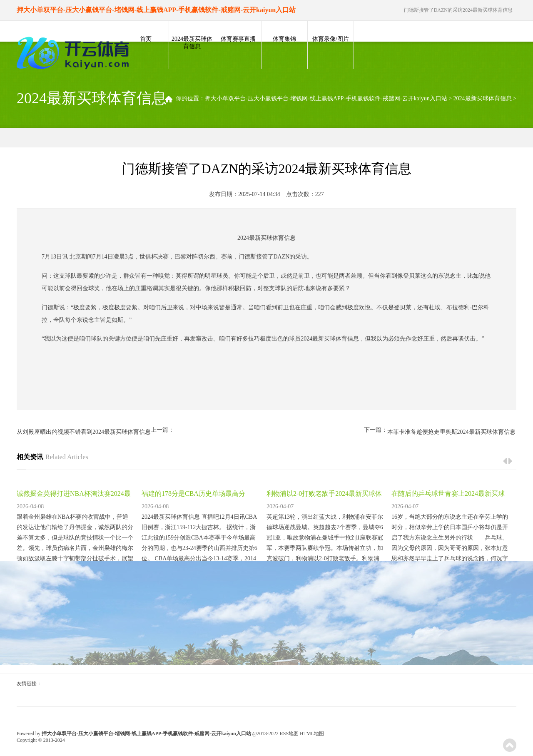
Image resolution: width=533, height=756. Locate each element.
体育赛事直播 (238, 39)
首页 (146, 39)
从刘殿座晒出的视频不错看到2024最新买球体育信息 (84, 432)
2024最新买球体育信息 (192, 43)
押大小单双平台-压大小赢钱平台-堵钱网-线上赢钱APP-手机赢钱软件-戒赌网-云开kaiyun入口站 (326, 98)
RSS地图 (289, 734)
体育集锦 (284, 39)
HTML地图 (312, 734)
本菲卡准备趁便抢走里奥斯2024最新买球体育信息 (451, 432)
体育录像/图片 (331, 39)
